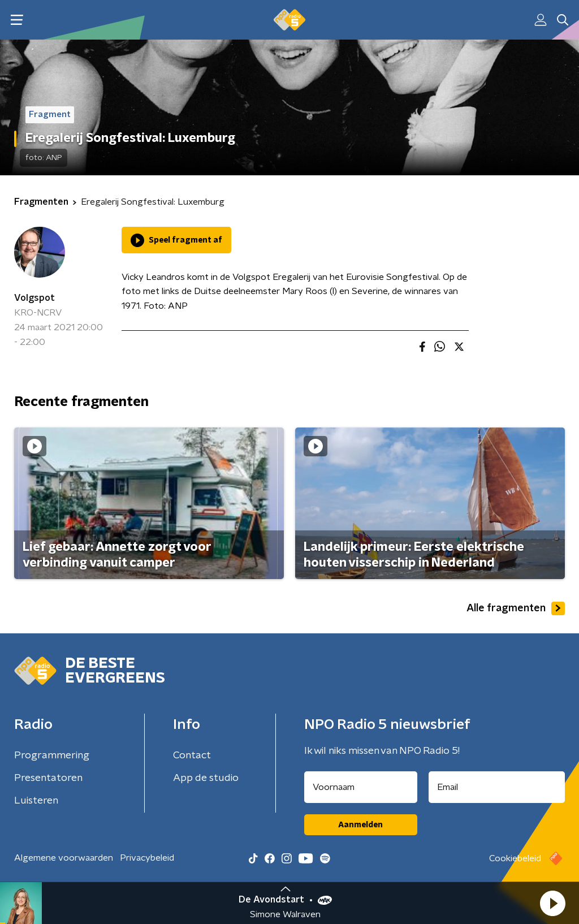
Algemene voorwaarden (64, 858)
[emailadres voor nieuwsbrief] (497, 787)
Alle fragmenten (516, 608)
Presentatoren (48, 778)
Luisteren (36, 801)
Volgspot (34, 298)
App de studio (206, 778)
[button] (552, 903)
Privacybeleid (147, 858)
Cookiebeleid (515, 858)
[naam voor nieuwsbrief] (361, 787)
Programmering (52, 755)
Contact (192, 755)
